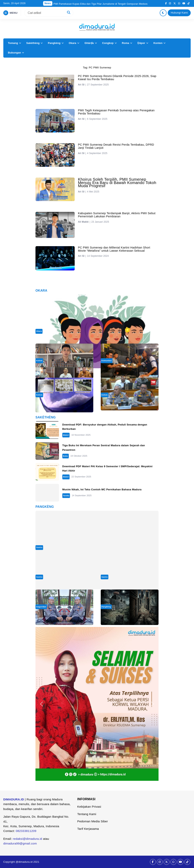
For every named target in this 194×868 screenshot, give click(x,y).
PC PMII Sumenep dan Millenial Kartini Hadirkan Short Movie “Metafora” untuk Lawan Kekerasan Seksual (114, 249)
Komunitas (107, 361)
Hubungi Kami (179, 13)
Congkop (108, 43)
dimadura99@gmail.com (20, 843)
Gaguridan (41, 607)
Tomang (13, 43)
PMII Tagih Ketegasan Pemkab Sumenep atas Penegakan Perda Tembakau (116, 112)
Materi (66, 435)
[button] (42, 704)
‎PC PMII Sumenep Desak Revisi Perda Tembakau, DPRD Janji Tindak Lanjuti (116, 146)
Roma (126, 43)
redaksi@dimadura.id (27, 839)
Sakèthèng (33, 43)
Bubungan (14, 53)
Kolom (39, 361)
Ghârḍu (89, 43)
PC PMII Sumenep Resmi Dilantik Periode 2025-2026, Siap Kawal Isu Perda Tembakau (117, 78)
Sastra (39, 547)
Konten (158, 43)
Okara (73, 43)
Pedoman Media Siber (92, 821)
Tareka (66, 496)
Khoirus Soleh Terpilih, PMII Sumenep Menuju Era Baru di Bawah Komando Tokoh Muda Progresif (117, 183)
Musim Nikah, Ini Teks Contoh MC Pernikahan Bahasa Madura (102, 489)
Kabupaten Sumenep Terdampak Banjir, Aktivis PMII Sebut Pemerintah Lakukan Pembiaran (117, 215)
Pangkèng (54, 43)
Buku (65, 456)
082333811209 (26, 831)
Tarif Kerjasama (88, 829)
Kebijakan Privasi (89, 807)
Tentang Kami (87, 814)
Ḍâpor (141, 43)
